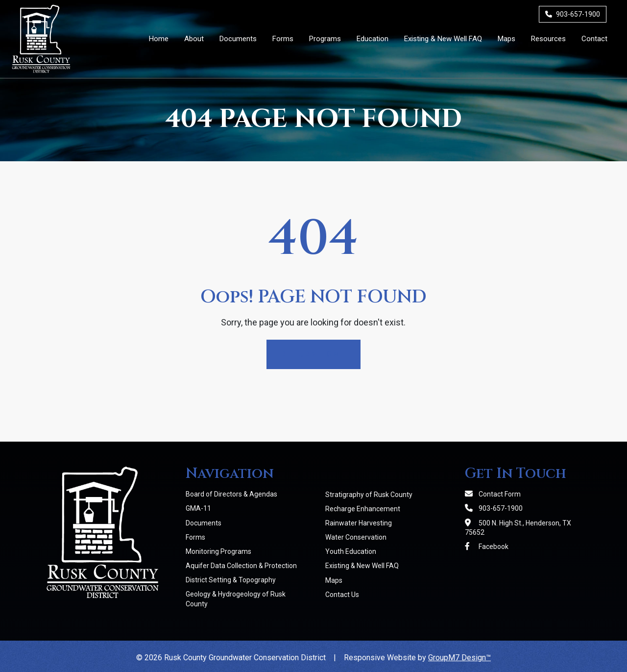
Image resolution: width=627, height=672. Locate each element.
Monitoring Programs (218, 551)
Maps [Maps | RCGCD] (506, 39)
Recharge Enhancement (363, 509)
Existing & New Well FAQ (362, 566)
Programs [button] (325, 39)
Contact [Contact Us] (594, 39)
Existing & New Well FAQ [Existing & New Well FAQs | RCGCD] (443, 39)
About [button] (194, 39)
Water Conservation (356, 537)
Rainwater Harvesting (359, 523)
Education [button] (373, 39)
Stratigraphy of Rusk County (369, 495)
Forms (195, 537)
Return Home (313, 354)
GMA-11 (198, 508)
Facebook (487, 547)
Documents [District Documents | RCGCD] (238, 39)
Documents (204, 523)
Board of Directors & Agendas (231, 494)
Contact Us (342, 595)
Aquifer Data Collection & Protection (241, 566)
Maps (334, 580)
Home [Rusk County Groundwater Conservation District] (159, 39)
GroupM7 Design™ (459, 658)
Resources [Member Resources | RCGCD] (548, 39)
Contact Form (493, 494)
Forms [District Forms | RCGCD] (283, 39)
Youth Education (351, 551)
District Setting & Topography (231, 580)
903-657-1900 (573, 14)
